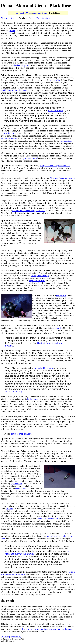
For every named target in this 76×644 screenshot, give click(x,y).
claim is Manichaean (21, 434)
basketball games (22, 65)
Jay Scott (20, 13)
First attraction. (43, 18)
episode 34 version (43, 368)
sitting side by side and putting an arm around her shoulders (46, 629)
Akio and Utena (40, 13)
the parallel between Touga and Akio (29, 211)
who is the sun (56, 110)
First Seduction (8, 133)
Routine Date (66, 141)
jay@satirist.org (15, 637)
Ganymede (61, 295)
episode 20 (57, 328)
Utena (29, 13)
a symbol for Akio (37, 280)
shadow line (55, 80)
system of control (30, 158)
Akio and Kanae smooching (62, 178)
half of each (33, 399)
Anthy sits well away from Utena (55, 166)
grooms (12, 30)
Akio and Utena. (8, 18)
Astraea (10, 509)
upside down (17, 484)
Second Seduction (9, 138)
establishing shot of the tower (14, 90)
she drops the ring (13, 392)
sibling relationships (40, 275)
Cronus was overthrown (48, 519)
